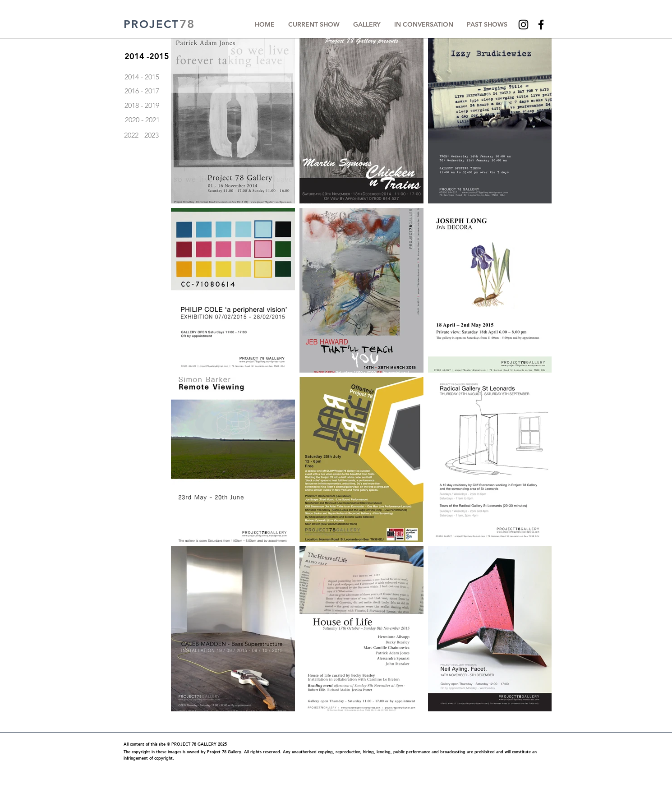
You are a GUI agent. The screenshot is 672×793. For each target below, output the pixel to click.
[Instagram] (523, 25)
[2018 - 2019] (181, 106)
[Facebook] (541, 25)
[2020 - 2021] (142, 120)
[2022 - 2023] (141, 135)
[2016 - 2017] (181, 91)
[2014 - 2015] (181, 77)
